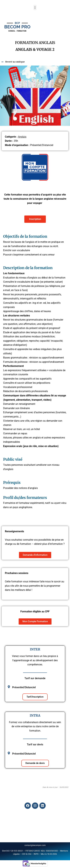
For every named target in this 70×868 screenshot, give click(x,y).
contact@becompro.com (35, 845)
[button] (35, 8)
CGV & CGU (27, 854)
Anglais (22, 137)
